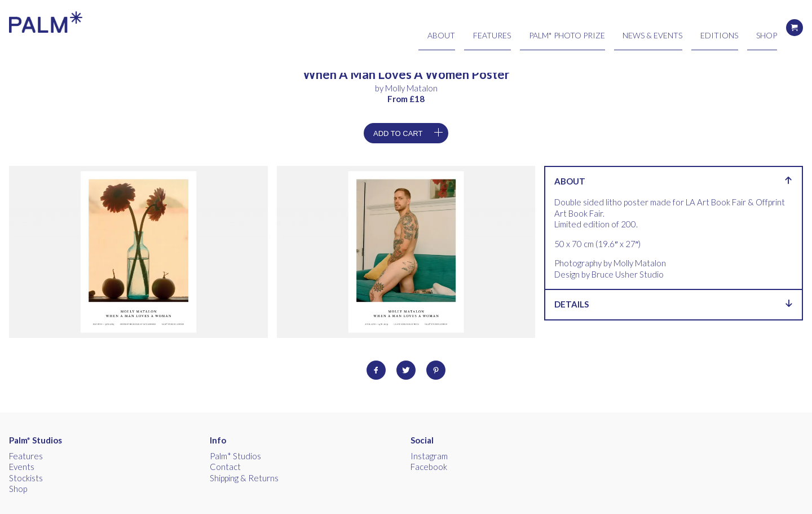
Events (22, 467)
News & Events (685, 27)
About (526, 27)
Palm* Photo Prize (619, 27)
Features (562, 27)
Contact (225, 467)
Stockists (26, 478)
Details (674, 304)
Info (218, 440)
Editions (735, 27)
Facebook (429, 467)
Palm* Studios (36, 440)
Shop (768, 27)
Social (422, 440)
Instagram (429, 456)
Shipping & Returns (244, 478)
